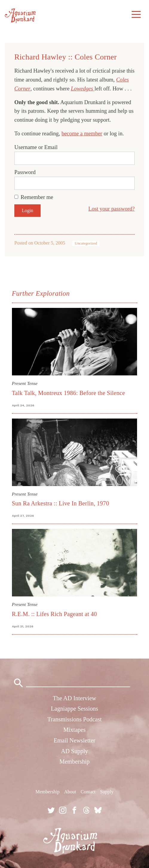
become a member (82, 133)
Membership (74, 762)
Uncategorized (86, 243)
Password (25, 172)
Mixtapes (74, 730)
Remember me (37, 197)
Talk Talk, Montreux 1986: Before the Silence (69, 393)
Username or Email (36, 147)
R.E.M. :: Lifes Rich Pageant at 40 (54, 614)
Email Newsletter (74, 740)
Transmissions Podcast (74, 719)
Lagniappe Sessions (74, 709)
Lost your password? (112, 209)
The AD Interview (75, 698)
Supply (107, 792)
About (70, 792)
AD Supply (74, 751)
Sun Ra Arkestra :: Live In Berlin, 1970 (61, 503)
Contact (88, 792)
